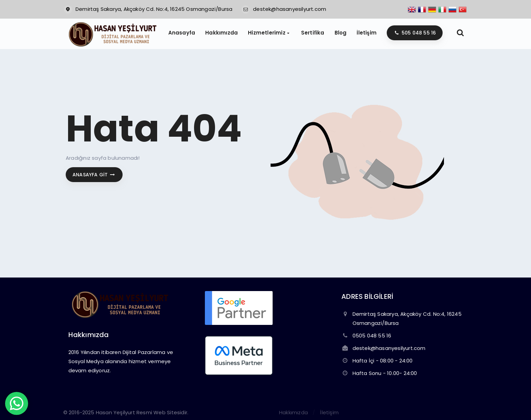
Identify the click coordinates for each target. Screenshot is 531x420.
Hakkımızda (293, 412)
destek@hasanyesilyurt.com (290, 9)
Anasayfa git (94, 175)
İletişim (329, 412)
